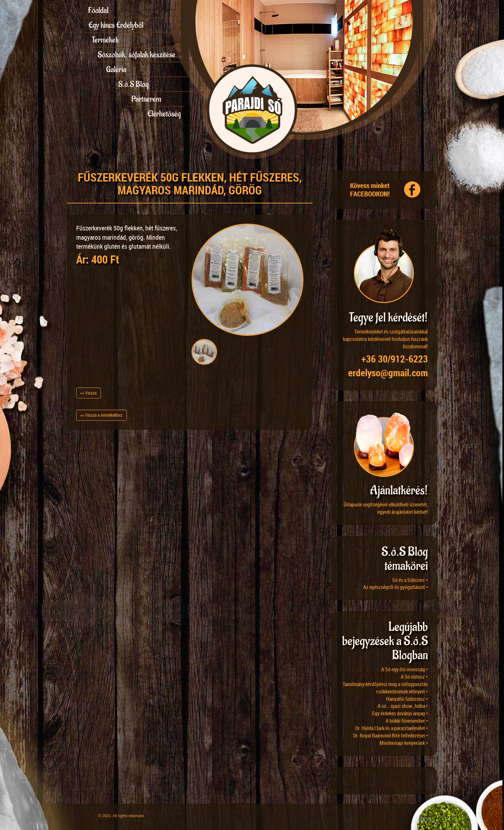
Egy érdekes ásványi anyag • (400, 713)
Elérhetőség (164, 114)
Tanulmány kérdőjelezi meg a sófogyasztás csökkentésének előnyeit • (385, 688)
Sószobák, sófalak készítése (136, 55)
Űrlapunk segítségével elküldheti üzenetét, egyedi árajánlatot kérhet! (386, 508)
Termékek (105, 40)
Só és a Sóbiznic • (410, 580)
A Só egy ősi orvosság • (405, 669)
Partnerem (146, 99)
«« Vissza (89, 393)
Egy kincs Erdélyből (116, 25)
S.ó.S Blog (133, 84)
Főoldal (98, 10)
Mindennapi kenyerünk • (404, 743)
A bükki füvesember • (407, 721)
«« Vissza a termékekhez (101, 415)
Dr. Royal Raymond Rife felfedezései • (391, 736)
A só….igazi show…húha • (403, 706)
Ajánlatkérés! (399, 491)
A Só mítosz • (414, 677)
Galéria (116, 69)
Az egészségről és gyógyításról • (396, 587)
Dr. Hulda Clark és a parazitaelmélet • (392, 728)
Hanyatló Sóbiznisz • (407, 699)
